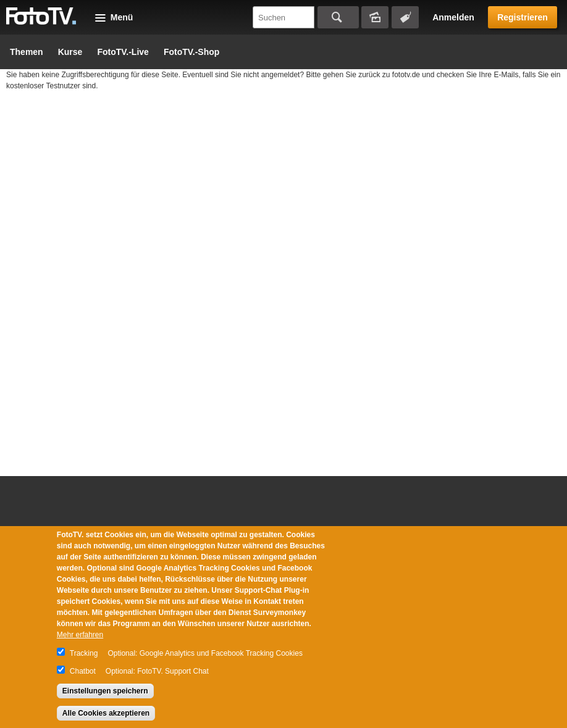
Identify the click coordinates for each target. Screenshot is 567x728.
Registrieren (523, 17)
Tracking (84, 653)
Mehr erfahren (80, 635)
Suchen (338, 17)
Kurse (70, 52)
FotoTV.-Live (123, 52)
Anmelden (453, 17)
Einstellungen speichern (105, 691)
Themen (27, 52)
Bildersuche (375, 17)
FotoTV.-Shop (191, 52)
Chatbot (83, 671)
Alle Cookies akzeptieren (106, 713)
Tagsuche (405, 17)
